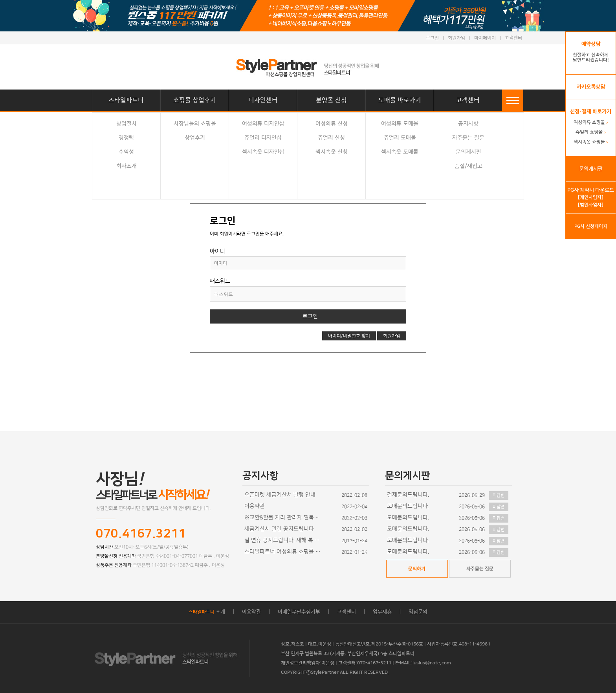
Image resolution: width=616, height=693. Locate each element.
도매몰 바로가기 (400, 100)
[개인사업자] (591, 197)
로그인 (432, 38)
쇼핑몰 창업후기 (195, 100)
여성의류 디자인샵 (263, 124)
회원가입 (456, 38)
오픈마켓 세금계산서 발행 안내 (280, 495)
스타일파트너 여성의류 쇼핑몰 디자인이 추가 (284, 552)
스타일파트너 (126, 100)
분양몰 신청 (331, 100)
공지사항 (468, 124)
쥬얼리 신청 (331, 138)
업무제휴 (382, 612)
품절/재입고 (468, 166)
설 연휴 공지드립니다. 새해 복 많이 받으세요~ (284, 540)
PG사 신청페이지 (591, 226)
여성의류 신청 (332, 124)
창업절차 (126, 124)
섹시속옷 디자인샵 (263, 152)
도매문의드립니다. (408, 506)
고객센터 (513, 38)
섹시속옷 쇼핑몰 (591, 142)
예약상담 (591, 44)
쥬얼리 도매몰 (400, 138)
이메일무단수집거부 (299, 612)
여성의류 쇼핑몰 (591, 122)
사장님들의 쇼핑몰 (195, 124)
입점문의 (418, 612)
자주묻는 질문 (468, 138)
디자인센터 (263, 100)
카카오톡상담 (591, 87)
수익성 (126, 152)
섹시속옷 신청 (332, 152)
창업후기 (195, 138)
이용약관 (255, 506)
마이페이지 (485, 38)
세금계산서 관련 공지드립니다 (279, 529)
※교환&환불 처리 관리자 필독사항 (284, 517)
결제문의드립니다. (408, 495)
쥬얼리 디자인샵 (263, 138)
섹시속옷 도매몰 (400, 152)
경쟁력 (126, 138)
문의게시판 (468, 152)
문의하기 (417, 569)
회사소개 (126, 166)
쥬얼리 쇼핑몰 (591, 132)
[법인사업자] (591, 205)
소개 (207, 612)
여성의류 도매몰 (400, 124)
